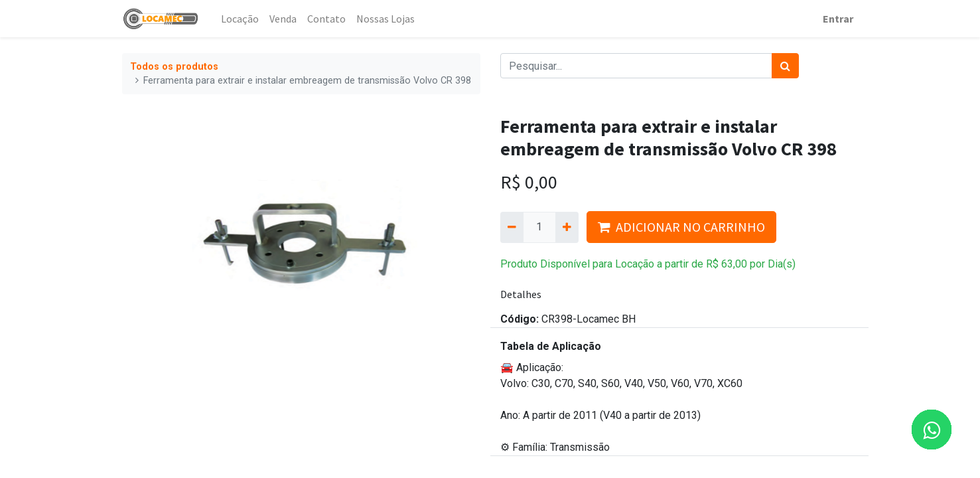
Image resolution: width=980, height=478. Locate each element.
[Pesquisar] (785, 66)
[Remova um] (512, 227)
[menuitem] (240, 19)
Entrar (838, 19)
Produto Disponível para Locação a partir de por (648, 264)
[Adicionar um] (567, 227)
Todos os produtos (174, 67)
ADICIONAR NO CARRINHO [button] (681, 227)
